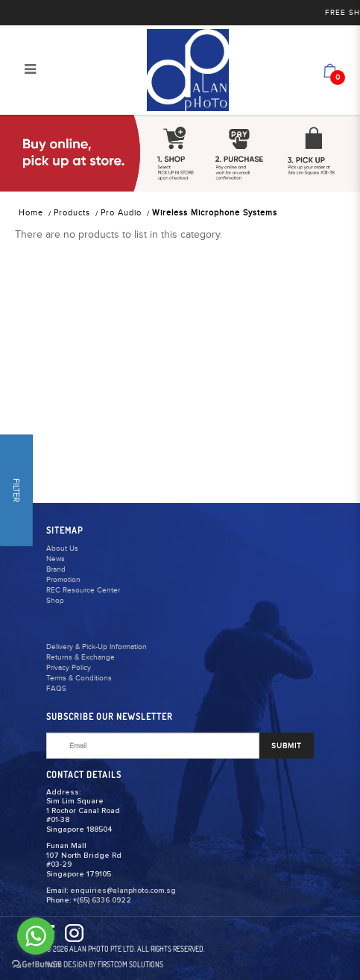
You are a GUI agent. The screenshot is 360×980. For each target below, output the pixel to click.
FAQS (56, 689)
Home (31, 213)
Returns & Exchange (80, 657)
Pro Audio (121, 213)
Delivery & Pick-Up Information (97, 647)
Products (72, 213)
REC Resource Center (83, 590)
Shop (55, 601)
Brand (56, 569)
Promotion (63, 580)
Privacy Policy (69, 668)
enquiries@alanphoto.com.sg (123, 891)
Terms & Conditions (79, 678)
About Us (62, 549)
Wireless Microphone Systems (215, 213)
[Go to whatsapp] (36, 936)
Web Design (67, 964)
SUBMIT (287, 746)
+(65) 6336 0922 (102, 900)
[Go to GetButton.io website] (36, 965)
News (56, 559)
